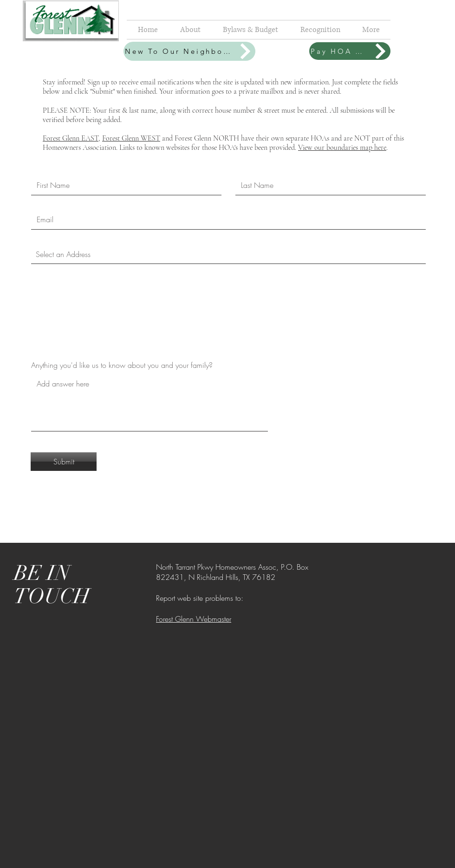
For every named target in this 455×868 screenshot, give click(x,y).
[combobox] (228, 254)
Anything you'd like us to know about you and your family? (122, 365)
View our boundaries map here (342, 148)
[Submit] (64, 462)
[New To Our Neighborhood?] (189, 51)
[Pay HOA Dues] (350, 51)
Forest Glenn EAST (71, 138)
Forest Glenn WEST (131, 138)
